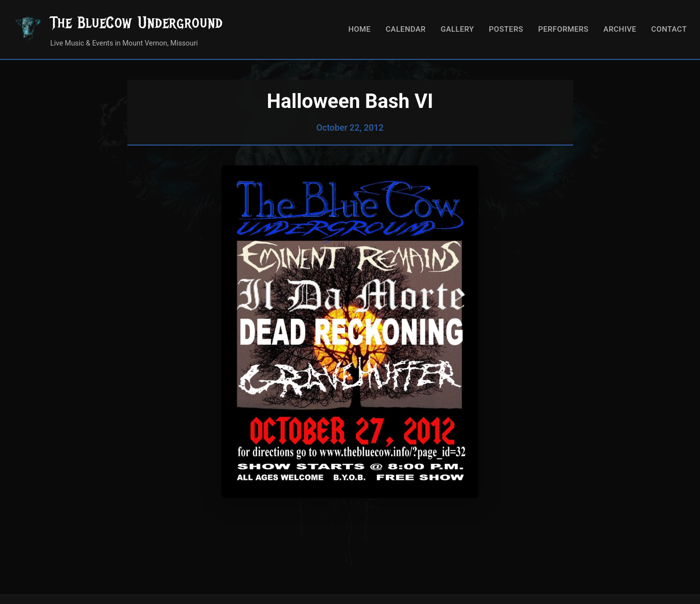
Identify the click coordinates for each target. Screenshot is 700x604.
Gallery (457, 29)
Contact (669, 29)
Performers (563, 29)
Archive (620, 29)
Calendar (405, 29)
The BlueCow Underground (137, 23)
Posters (506, 29)
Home (359, 29)
